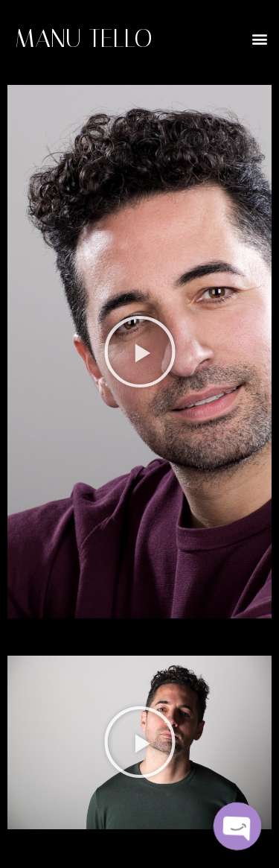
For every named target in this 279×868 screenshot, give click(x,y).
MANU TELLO (84, 38)
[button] (259, 38)
